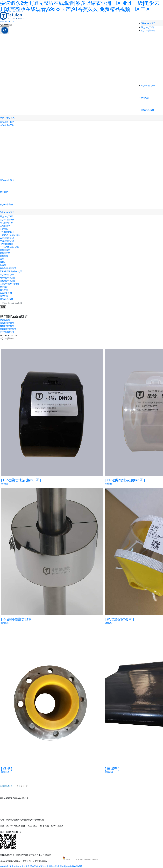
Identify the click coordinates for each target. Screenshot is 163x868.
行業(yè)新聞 (6, 293)
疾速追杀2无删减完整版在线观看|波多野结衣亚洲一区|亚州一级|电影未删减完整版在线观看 (41, 866)
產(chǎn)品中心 (148, 31)
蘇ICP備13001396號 (62, 855)
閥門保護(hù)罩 (7, 223)
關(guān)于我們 (148, 27)
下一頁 (16, 786)
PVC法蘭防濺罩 (7, 232)
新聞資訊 (145, 98)
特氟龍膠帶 (5, 250)
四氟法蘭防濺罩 (7, 238)
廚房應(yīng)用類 (8, 281)
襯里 (2, 259)
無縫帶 (3, 265)
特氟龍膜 (4, 256)
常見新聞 (4, 296)
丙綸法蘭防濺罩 (7, 241)
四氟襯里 (4, 229)
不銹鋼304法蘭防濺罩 (10, 235)
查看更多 (5, 484)
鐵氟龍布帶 (5, 253)
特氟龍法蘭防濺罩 (8, 268)
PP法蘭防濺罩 (6, 244)
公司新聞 (4, 290)
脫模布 (3, 262)
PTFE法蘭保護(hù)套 (9, 247)
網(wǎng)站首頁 (148, 23)
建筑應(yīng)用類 (8, 278)
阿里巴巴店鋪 (6, 25)
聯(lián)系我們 (147, 110)
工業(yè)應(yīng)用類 (9, 284)
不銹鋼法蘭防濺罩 (8, 329)
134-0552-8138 (7, 22)
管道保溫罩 (5, 226)
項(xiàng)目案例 (148, 86)
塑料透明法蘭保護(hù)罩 (11, 271)
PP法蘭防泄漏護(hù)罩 (21, 480)
